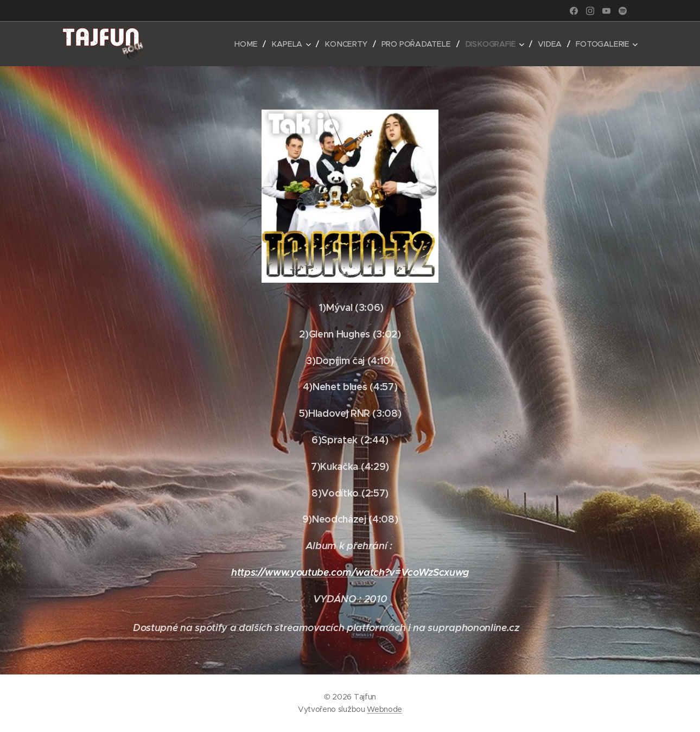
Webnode (384, 709)
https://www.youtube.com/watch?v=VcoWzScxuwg (350, 572)
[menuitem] (252, 44)
